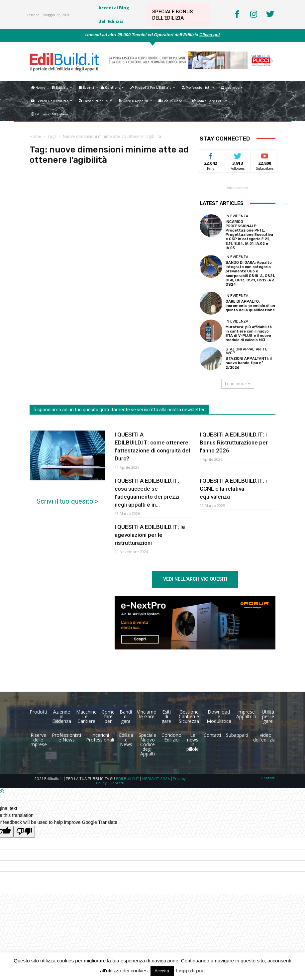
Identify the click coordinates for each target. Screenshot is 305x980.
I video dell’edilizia (264, 737)
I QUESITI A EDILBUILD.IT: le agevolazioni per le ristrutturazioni (150, 535)
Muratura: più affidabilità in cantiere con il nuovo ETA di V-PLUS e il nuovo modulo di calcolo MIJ (249, 334)
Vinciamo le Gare (147, 714)
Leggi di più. (190, 971)
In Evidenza (237, 216)
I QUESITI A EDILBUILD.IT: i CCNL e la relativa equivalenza (233, 489)
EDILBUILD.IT (128, 779)
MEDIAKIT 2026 (156, 779)
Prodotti (38, 712)
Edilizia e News (126, 740)
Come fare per (108, 716)
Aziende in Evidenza (62, 716)
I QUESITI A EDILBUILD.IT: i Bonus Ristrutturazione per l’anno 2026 (234, 442)
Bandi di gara (126, 716)
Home (35, 136)
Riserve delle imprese (38, 740)
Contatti (212, 735)
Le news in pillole (193, 742)
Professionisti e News (66, 737)
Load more (238, 384)
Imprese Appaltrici (246, 714)
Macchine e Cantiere (86, 716)
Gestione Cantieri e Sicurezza (189, 716)
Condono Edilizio (171, 737)
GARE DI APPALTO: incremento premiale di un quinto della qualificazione (250, 306)
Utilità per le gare (268, 716)
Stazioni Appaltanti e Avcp (247, 351)
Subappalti (237, 735)
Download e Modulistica (219, 716)
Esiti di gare (166, 716)
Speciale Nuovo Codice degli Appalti (147, 744)
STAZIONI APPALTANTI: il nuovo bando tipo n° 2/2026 (249, 363)
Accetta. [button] (162, 971)
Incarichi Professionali (100, 737)
